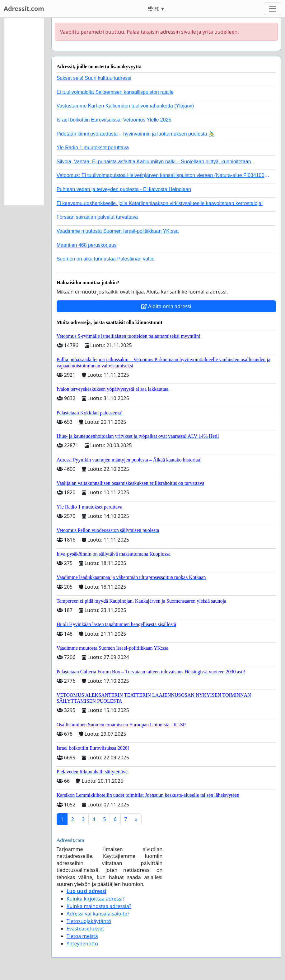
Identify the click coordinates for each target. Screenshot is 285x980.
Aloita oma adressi (166, 306)
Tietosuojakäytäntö (89, 921)
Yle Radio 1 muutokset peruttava (93, 148)
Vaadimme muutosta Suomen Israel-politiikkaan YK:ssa (118, 231)
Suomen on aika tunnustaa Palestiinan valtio (106, 259)
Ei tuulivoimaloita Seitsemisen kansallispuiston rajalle (115, 92)
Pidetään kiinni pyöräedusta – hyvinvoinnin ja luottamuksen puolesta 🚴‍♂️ (136, 134)
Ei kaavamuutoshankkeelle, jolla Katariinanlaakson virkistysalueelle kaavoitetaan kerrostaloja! (160, 203)
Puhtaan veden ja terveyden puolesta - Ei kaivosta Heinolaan (124, 189)
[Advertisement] (24, 111)
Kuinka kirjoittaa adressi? (96, 899)
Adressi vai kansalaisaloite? (98, 914)
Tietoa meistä (82, 936)
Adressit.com (24, 9)
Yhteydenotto (82, 944)
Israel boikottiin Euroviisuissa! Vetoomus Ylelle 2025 (114, 120)
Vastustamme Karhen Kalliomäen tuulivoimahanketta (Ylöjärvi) (125, 106)
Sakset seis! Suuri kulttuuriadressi (94, 78)
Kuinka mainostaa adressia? (99, 906)
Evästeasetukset (85, 929)
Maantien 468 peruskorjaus (87, 245)
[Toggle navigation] (273, 9)
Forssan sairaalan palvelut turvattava (97, 217)
